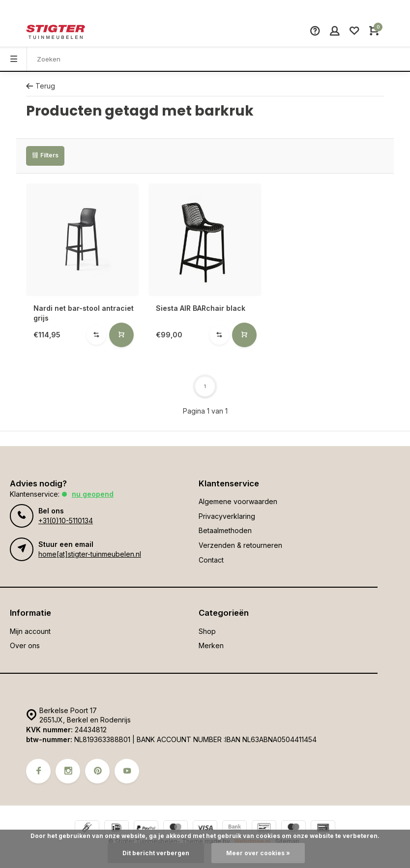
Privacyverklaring (227, 516)
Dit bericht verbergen (156, 853)
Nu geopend (93, 494)
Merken (211, 645)
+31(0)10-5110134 (66, 521)
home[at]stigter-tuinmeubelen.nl (90, 554)
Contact (211, 560)
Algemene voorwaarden (238, 501)
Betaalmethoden (225, 530)
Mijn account (30, 631)
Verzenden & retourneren (240, 545)
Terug (41, 86)
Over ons (25, 645)
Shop (207, 631)
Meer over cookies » (258, 853)
